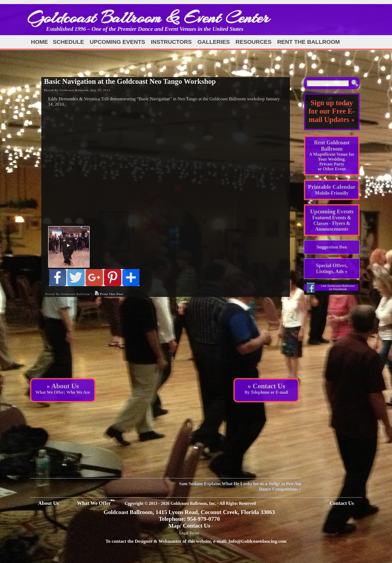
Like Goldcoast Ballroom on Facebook (338, 287)
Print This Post (112, 294)
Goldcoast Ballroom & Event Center (148, 17)
